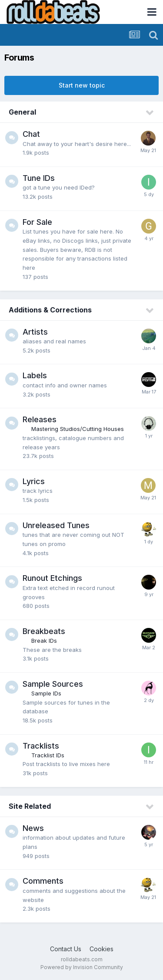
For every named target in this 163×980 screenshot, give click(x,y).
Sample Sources (53, 684)
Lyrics (34, 481)
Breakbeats (44, 631)
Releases (40, 419)
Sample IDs (46, 693)
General (22, 112)
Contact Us (66, 949)
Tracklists (41, 746)
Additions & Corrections (50, 310)
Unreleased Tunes (56, 525)
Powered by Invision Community (82, 967)
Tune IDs (39, 178)
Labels (35, 375)
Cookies (101, 949)
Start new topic (82, 85)
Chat (31, 134)
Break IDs (44, 641)
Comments (43, 881)
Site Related (30, 806)
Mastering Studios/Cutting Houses (78, 429)
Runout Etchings (52, 578)
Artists (35, 332)
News (33, 828)
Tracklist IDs (48, 755)
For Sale (37, 222)
